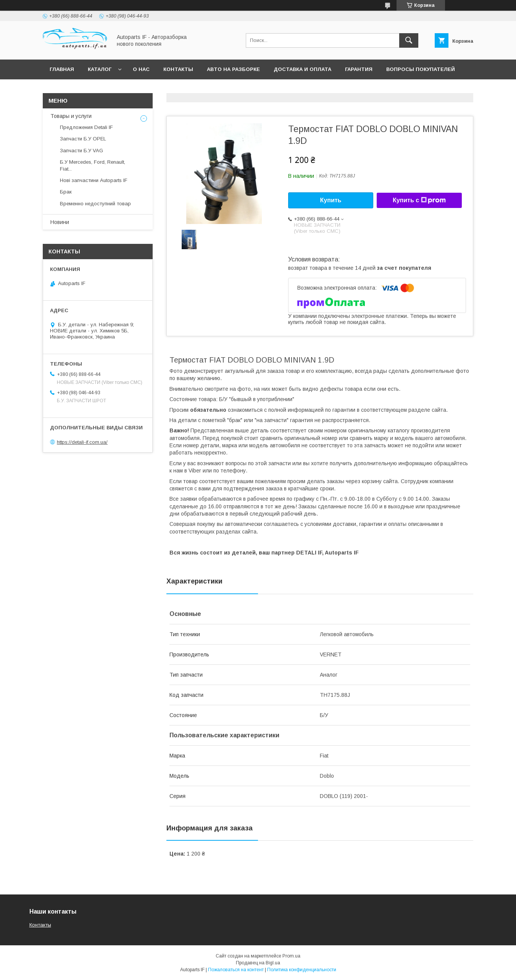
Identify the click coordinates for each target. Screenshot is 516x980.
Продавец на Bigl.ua (258, 963)
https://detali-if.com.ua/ (82, 442)
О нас (141, 69)
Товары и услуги (71, 116)
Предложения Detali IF (86, 127)
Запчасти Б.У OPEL (83, 139)
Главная (62, 69)
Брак (66, 192)
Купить (331, 200)
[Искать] (409, 40)
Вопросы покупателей (421, 69)
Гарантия (359, 69)
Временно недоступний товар (95, 204)
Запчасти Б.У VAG (81, 151)
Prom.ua (291, 956)
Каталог (100, 69)
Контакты (178, 69)
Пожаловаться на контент (236, 970)
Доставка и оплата (302, 69)
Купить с (419, 200)
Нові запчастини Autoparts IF (94, 180)
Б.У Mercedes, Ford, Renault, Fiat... (93, 165)
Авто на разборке (233, 69)
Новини (60, 222)
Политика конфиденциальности (302, 970)
